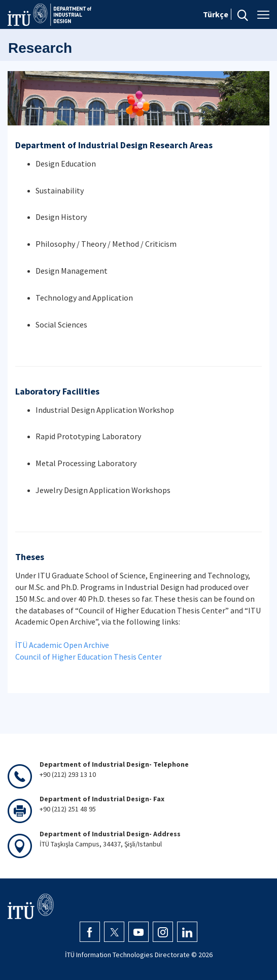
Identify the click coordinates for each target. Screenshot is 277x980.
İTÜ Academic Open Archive (62, 645)
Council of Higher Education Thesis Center (89, 657)
